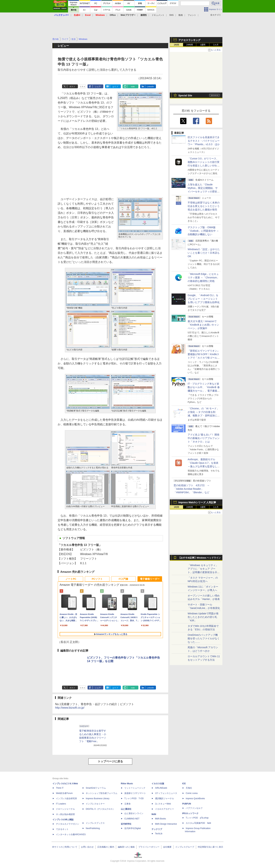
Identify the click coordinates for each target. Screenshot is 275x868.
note (133, 87)
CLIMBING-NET (132, 819)
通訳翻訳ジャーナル (165, 798)
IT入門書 (123, 579)
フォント (192, 15)
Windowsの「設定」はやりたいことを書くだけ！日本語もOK (204, 253)
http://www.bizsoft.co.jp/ (70, 708)
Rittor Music (127, 784)
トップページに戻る (110, 761)
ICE (184, 784)
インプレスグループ (185, 847)
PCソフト (97, 579)
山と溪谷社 (126, 809)
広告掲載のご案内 (106, 847)
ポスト (72, 87)
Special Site (185, 95)
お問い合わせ (87, 847)
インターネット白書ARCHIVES (71, 834)
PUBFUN (187, 804)
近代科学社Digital (133, 828)
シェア (98, 87)
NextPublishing (93, 828)
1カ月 (216, 45)
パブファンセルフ (194, 808)
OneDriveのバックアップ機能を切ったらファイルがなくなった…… (204, 638)
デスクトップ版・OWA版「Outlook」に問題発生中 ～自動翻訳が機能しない (203, 231)
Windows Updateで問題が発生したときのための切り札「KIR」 (203, 617)
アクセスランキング (189, 40)
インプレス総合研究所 (66, 798)
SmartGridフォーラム (96, 788)
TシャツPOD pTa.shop (197, 818)
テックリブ (157, 829)
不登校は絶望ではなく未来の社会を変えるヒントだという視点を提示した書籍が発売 (204, 206)
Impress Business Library (98, 798)
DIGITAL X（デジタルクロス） (100, 809)
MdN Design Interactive (166, 824)
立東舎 (128, 804)
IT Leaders (61, 804)
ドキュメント (158, 15)
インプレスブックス (95, 823)
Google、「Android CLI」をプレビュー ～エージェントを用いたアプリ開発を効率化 (204, 299)
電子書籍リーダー (150, 579)
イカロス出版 (158, 784)
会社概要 (167, 847)
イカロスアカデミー (165, 809)
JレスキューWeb (163, 804)
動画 (181, 15)
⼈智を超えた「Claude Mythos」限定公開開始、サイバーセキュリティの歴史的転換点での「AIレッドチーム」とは (204, 192)
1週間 (203, 45)
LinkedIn (150, 87)
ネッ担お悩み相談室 (65, 814)
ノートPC (71, 579)
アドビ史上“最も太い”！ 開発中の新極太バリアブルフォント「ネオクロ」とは (204, 438)
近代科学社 (126, 824)
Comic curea (192, 793)
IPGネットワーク (190, 813)
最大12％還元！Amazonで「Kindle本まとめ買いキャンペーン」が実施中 (203, 325)
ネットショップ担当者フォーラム (102, 793)
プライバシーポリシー (149, 847)
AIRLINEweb (161, 788)
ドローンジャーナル (65, 809)
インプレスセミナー (95, 804)
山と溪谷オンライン (134, 813)
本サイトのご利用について (65, 847)
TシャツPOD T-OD (134, 798)
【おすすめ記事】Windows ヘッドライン (199, 558)
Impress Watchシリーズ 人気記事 (197, 502)
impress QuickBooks (195, 798)
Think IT (60, 788)
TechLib (159, 834)
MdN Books (160, 819)
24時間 (190, 45)
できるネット (62, 829)
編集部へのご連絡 (126, 847)
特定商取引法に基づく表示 (210, 847)
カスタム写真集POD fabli (198, 823)
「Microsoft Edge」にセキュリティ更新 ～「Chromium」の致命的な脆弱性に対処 (203, 278)
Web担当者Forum (64, 793)
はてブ (115, 87)
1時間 (177, 45)
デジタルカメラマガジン (68, 824)
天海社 (189, 788)
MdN (154, 814)
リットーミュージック (135, 788)
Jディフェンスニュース (166, 793)
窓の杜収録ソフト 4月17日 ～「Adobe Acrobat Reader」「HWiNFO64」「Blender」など (192, 489)
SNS (171, 15)
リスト (83, 87)
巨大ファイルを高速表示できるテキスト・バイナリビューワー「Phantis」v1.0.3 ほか (204, 141)
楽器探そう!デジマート (135, 793)
